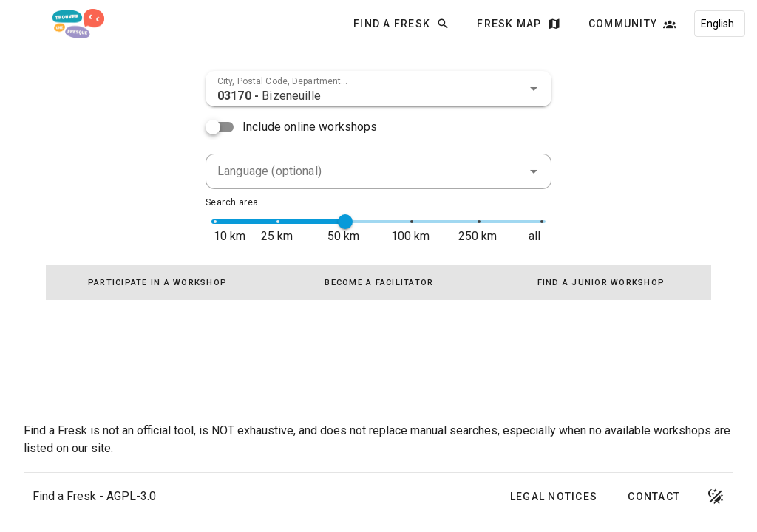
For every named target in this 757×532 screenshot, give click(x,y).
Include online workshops (310, 127)
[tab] (157, 282)
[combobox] (378, 89)
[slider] (345, 222)
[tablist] (378, 282)
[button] (534, 89)
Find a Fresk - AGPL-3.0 (94, 496)
